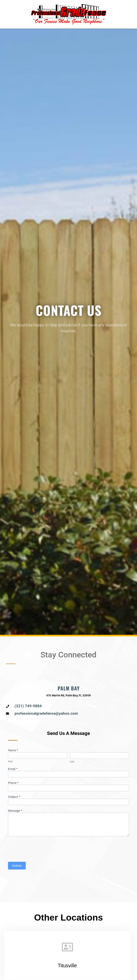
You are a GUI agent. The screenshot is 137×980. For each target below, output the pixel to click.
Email (13, 769)
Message (15, 811)
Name (13, 750)
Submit (17, 866)
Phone (13, 783)
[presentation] (38, 848)
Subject (14, 797)
